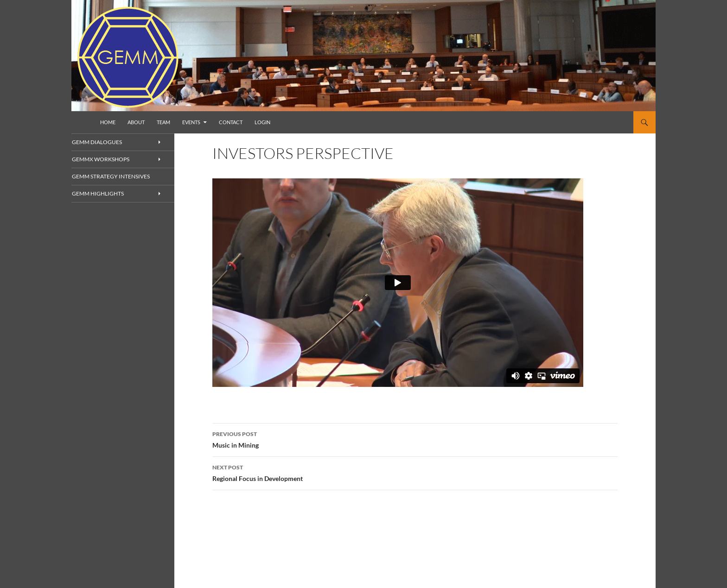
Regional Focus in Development (415, 472)
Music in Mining (415, 439)
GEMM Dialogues (108, 142)
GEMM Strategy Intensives (120, 177)
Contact (231, 122)
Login (262, 122)
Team (163, 122)
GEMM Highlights (108, 194)
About (136, 122)
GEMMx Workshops (112, 160)
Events (191, 122)
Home (108, 122)
